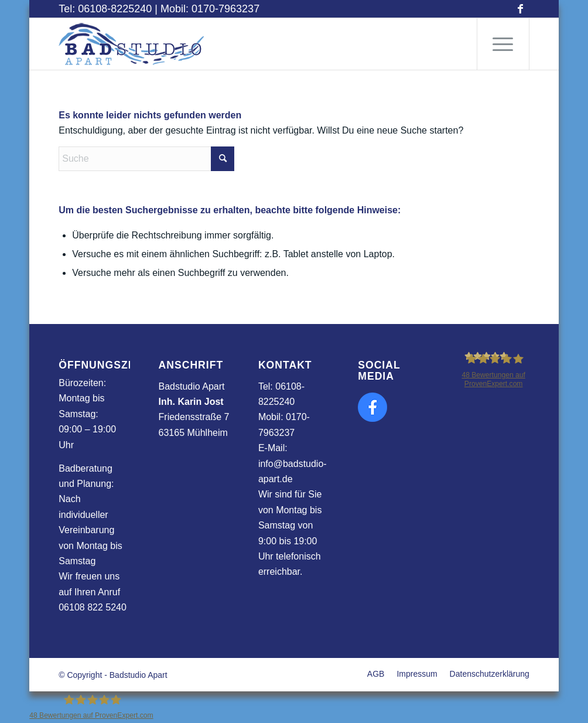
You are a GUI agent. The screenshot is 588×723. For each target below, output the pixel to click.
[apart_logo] (132, 44)
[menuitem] (503, 44)
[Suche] (146, 159)
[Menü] (503, 44)
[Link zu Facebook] (521, 9)
